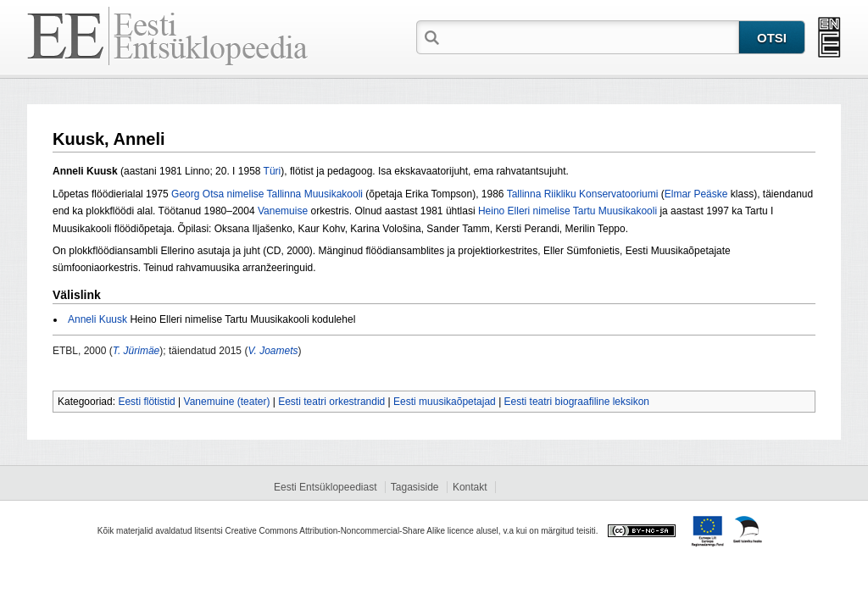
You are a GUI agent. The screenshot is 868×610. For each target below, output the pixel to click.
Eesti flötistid (146, 402)
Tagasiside (415, 487)
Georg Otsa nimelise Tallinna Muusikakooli (267, 194)
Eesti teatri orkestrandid (331, 402)
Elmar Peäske (696, 194)
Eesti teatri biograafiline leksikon (577, 402)
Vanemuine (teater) (227, 402)
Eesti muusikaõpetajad (445, 402)
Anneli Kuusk (97, 319)
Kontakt (470, 487)
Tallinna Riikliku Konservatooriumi (583, 194)
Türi (273, 171)
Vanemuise (283, 211)
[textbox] (591, 36)
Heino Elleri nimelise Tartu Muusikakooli (568, 211)
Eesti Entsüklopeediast (325, 487)
